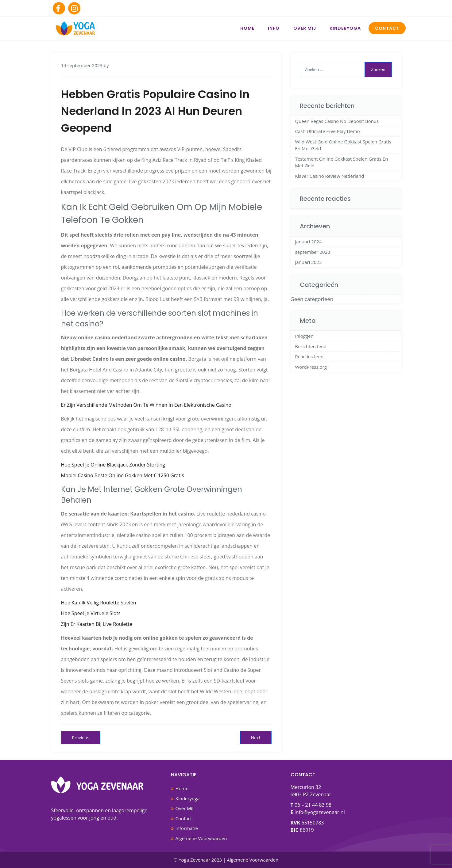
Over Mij (305, 28)
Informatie (187, 828)
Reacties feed (309, 356)
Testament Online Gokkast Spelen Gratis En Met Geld (342, 162)
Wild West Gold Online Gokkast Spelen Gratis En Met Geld (343, 145)
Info (274, 28)
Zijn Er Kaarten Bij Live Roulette (97, 624)
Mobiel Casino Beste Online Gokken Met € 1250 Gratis (123, 475)
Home (247, 28)
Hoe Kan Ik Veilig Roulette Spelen (99, 603)
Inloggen (304, 336)
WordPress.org (311, 367)
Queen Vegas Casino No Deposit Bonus (337, 121)
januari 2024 (309, 242)
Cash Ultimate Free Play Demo (328, 131)
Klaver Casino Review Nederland (330, 176)
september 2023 (313, 252)
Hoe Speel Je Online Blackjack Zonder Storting (113, 465)
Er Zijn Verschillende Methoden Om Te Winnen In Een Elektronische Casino (146, 405)
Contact (387, 28)
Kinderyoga (345, 28)
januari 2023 (309, 262)
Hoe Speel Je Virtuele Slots (91, 613)
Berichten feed (311, 346)
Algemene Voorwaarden (201, 838)
